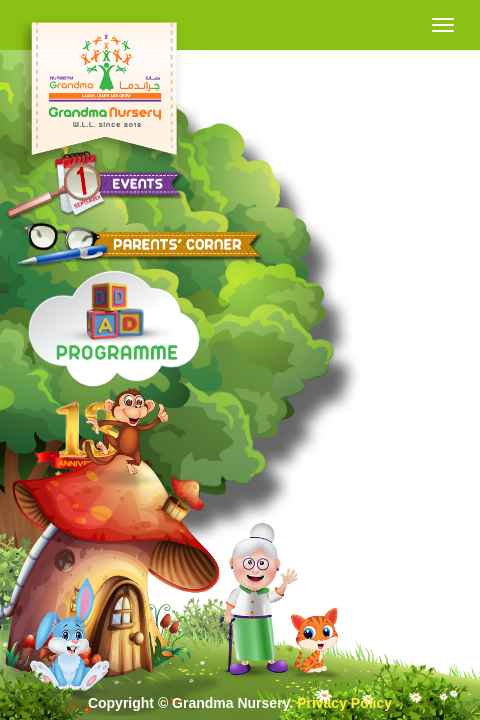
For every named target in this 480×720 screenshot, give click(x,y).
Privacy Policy (344, 703)
